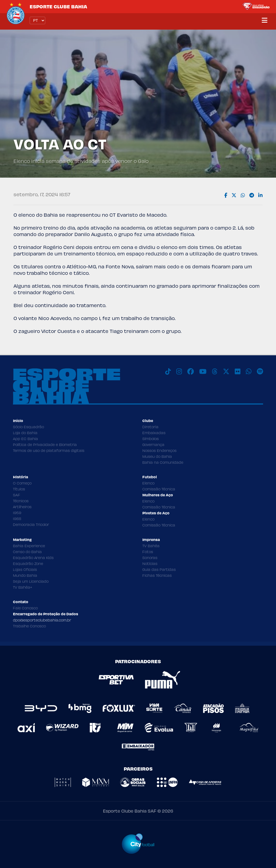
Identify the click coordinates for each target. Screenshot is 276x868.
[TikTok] (168, 371)
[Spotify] (260, 371)
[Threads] (215, 371)
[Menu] (265, 20)
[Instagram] (179, 371)
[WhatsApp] (249, 371)
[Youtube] (203, 371)
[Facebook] (191, 371)
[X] (226, 371)
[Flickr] (238, 371)
